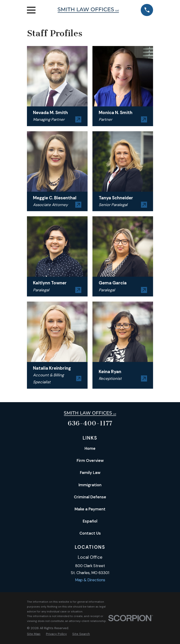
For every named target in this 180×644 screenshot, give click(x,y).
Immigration (90, 485)
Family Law (90, 473)
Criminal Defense (90, 497)
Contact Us (90, 533)
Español (90, 521)
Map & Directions (90, 580)
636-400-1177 (90, 423)
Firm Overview (90, 460)
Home (90, 448)
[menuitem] (34, 634)
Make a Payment (90, 509)
